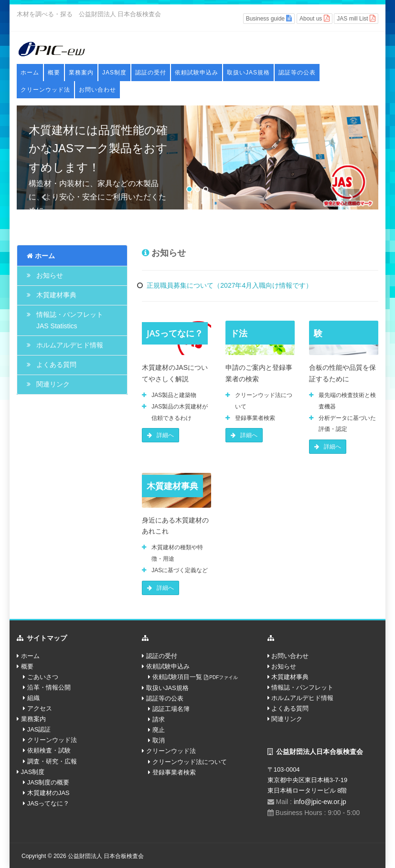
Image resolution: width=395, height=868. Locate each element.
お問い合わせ (97, 90)
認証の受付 (151, 73)
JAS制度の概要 (48, 782)
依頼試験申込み (197, 73)
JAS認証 (39, 729)
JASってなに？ (48, 803)
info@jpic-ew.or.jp (320, 802)
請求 (159, 719)
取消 (159, 740)
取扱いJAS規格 (248, 73)
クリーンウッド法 (45, 90)
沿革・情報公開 (49, 687)
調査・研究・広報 (52, 761)
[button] (44, 199)
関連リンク (53, 384)
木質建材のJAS (48, 793)
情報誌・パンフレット (302, 687)
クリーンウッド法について (190, 762)
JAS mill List (356, 18)
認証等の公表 (297, 73)
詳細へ (160, 435)
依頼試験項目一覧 (195, 677)
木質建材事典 (56, 295)
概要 (54, 73)
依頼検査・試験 (49, 750)
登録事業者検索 (174, 772)
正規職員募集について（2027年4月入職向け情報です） (230, 285)
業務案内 (81, 73)
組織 (33, 698)
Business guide (269, 18)
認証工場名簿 (171, 709)
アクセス (40, 708)
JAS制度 (114, 73)
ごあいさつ (43, 677)
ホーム (30, 73)
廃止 (159, 730)
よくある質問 (56, 365)
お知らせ (50, 275)
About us (315, 18)
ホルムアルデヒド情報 (70, 345)
